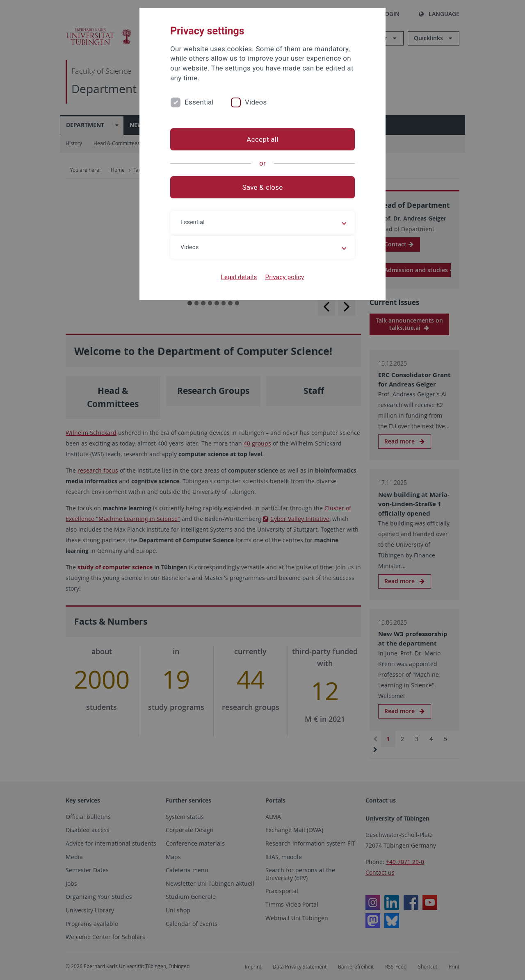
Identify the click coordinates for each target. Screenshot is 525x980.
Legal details (239, 277)
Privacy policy (284, 277)
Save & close (263, 187)
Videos (256, 102)
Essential (199, 102)
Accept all (262, 139)
